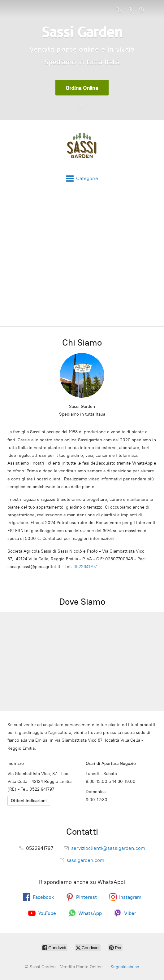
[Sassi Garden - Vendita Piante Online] (82, 148)
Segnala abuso (125, 967)
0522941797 (85, 567)
